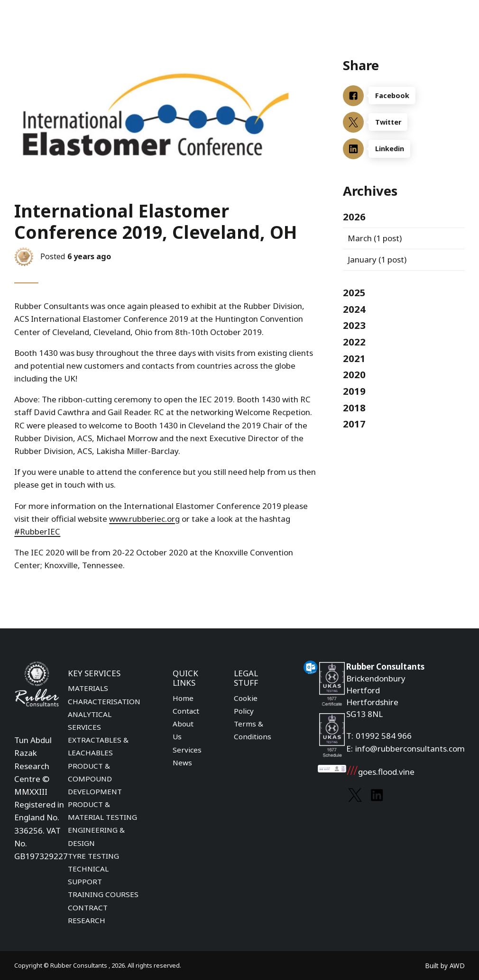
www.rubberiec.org (144, 519)
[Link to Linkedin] (377, 795)
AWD (457, 966)
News (182, 762)
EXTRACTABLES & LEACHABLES (98, 746)
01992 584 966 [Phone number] (384, 736)
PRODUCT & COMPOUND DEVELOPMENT (95, 779)
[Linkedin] (404, 149)
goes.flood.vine (380, 772)
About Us (183, 730)
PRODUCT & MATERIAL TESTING (102, 811)
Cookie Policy (246, 704)
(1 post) (375, 238)
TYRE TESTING (93, 856)
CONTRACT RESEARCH (88, 914)
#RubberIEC (37, 531)
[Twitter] (404, 122)
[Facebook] (404, 96)
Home (183, 698)
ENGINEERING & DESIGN (96, 836)
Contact (186, 711)
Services (187, 750)
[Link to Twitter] (355, 795)
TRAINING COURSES (103, 894)
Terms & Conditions (253, 730)
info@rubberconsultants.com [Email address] (410, 749)
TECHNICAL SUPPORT (88, 875)
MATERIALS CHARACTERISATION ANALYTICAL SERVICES (104, 708)
